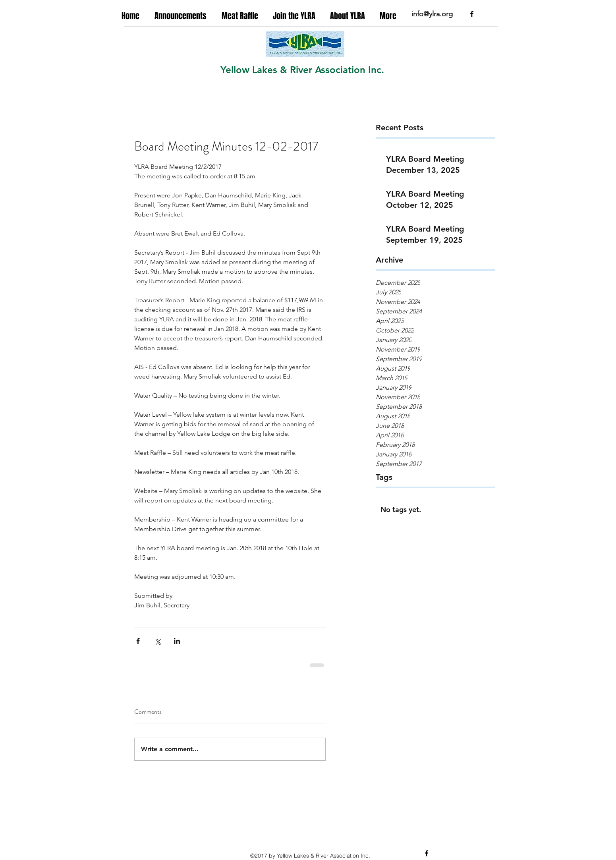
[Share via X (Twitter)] (157, 641)
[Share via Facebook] (138, 641)
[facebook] (472, 14)
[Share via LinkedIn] (177, 641)
